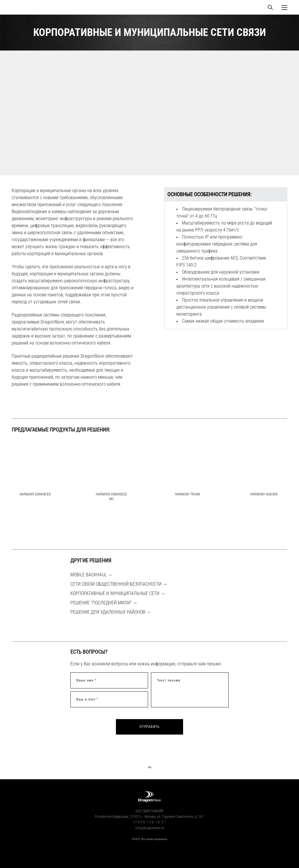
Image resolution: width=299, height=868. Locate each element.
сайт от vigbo (149, 854)
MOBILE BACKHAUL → (91, 575)
